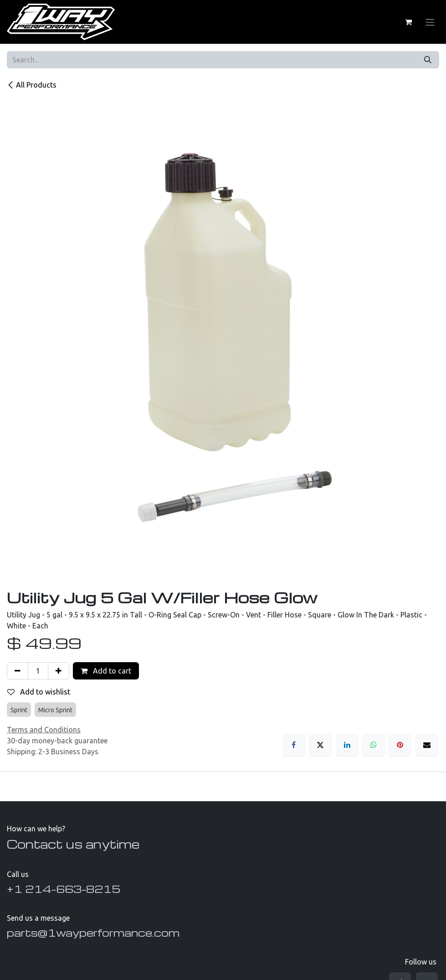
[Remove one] (18, 671)
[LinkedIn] (347, 745)
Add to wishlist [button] (39, 692)
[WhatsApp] (374, 745)
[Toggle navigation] (430, 22)
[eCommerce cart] (408, 22)
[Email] (427, 745)
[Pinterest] (400, 745)
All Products (32, 85)
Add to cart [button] (106, 671)
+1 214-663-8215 (64, 889)
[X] (320, 745)
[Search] (428, 60)
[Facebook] (294, 745)
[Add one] (59, 671)
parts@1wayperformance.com (93, 933)
